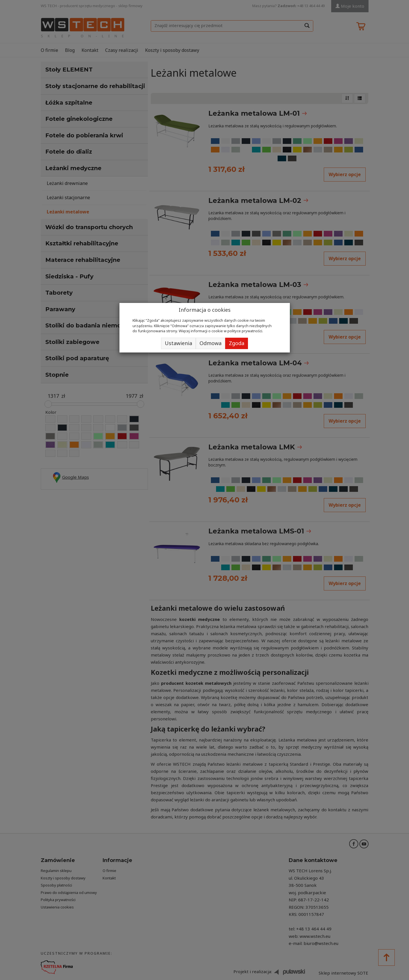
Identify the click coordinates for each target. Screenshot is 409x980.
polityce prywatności (245, 331)
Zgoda (237, 343)
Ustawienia (178, 343)
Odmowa (210, 343)
